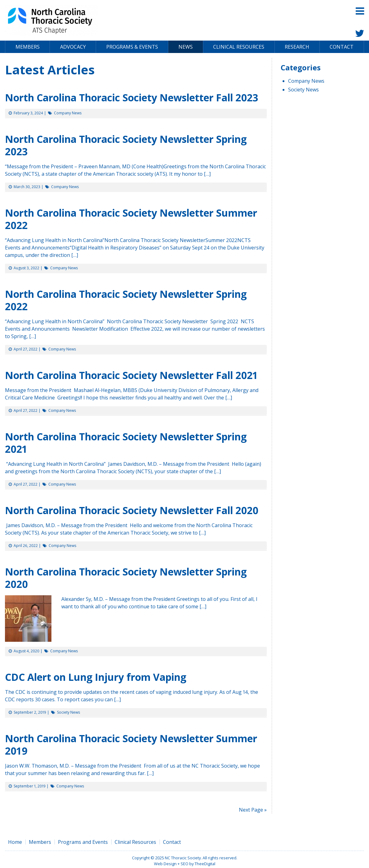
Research (297, 47)
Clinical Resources (239, 47)
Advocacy (73, 47)
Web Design (165, 864)
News (186, 47)
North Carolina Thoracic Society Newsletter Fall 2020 (133, 510)
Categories (301, 67)
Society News (68, 712)
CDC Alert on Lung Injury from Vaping (96, 677)
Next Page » (253, 810)
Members (28, 47)
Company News (68, 113)
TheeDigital (205, 864)
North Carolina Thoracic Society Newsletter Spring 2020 (126, 578)
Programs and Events (83, 842)
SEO (184, 864)
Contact (342, 47)
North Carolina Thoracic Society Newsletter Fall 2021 (134, 375)
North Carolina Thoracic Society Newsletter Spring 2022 (126, 300)
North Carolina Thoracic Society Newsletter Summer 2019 (131, 745)
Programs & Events (132, 47)
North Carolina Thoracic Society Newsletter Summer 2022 (131, 219)
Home (15, 842)
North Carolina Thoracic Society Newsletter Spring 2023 (126, 145)
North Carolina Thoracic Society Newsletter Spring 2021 (126, 443)
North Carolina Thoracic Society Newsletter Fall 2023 (132, 97)
